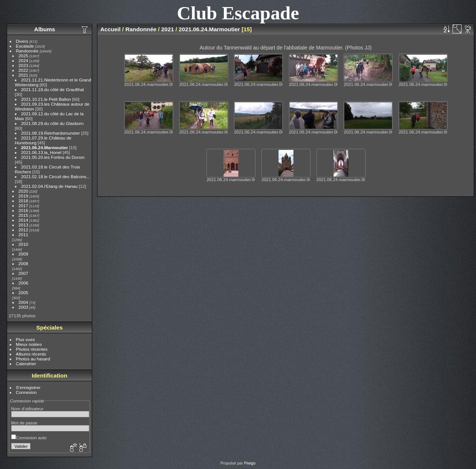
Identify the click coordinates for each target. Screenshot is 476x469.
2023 (23, 65)
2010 (23, 244)
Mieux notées (29, 344)
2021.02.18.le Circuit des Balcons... (56, 176)
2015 (23, 215)
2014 (23, 220)
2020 (23, 191)
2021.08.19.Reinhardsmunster (51, 133)
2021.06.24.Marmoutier (45, 147)
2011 (23, 234)
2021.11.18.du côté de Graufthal (53, 89)
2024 (23, 60)
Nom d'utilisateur (27, 409)
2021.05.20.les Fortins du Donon (53, 157)
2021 (23, 75)
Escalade (25, 46)
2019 (23, 196)
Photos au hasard (33, 359)
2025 (23, 56)
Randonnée (27, 51)
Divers (22, 41)
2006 (23, 283)
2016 (23, 210)
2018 (23, 201)
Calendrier (26, 364)
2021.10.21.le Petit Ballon (46, 99)
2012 (23, 230)
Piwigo (250, 463)
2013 (23, 225)
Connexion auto (29, 438)
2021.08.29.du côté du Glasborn (52, 123)
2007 (23, 273)
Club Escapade (238, 13)
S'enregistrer (28, 387)
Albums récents (31, 354)
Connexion (26, 392)
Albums (45, 29)
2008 (23, 264)
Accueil (111, 29)
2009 (23, 254)
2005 (23, 293)
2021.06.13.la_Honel (41, 152)
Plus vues (25, 339)
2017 (23, 205)
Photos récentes (32, 349)
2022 (23, 70)
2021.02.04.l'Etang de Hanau (49, 186)
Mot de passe (24, 423)
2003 (23, 307)
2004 (23, 302)
